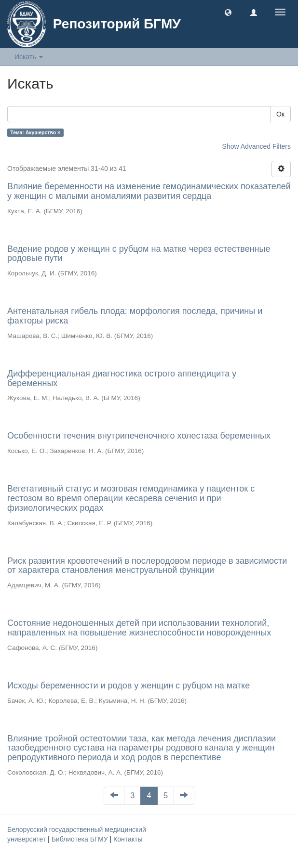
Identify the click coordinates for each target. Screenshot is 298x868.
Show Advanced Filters (257, 146)
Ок (280, 114)
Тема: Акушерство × (35, 132)
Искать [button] (29, 57)
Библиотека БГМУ (81, 839)
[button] (228, 12)
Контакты (128, 839)
